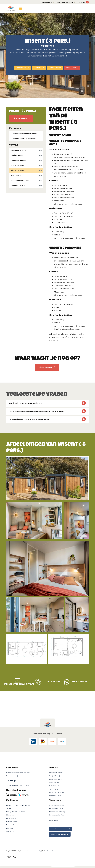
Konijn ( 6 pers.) (55, 776)
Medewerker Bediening (57, 812)
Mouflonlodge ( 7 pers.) (57, 792)
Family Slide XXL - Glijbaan (16, 812)
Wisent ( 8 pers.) (55, 786)
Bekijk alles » (54, 820)
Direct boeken (72, 68)
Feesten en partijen (64, 2)
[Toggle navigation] (20, 8)
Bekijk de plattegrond (60, 834)
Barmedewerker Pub (57, 815)
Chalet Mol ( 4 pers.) (56, 773)
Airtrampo (10, 831)
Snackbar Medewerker (57, 805)
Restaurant (47, 2)
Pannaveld (10, 825)
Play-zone (10, 828)
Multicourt (10, 815)
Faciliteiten (39, 68)
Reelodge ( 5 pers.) (55, 796)
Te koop (11, 780)
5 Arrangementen (55, 68)
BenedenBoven (52, 851)
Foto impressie (22, 68)
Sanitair (9, 808)
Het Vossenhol (11, 818)
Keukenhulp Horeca (56, 808)
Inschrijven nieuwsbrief (61, 829)
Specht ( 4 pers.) (55, 782)
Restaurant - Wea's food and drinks (18, 805)
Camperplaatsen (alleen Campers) (18, 773)
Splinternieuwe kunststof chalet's (18, 785)
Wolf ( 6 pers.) (54, 789)
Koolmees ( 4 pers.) (56, 779)
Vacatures (83, 2)
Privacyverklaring (36, 851)
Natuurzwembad (12, 822)
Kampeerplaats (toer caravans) (17, 776)
